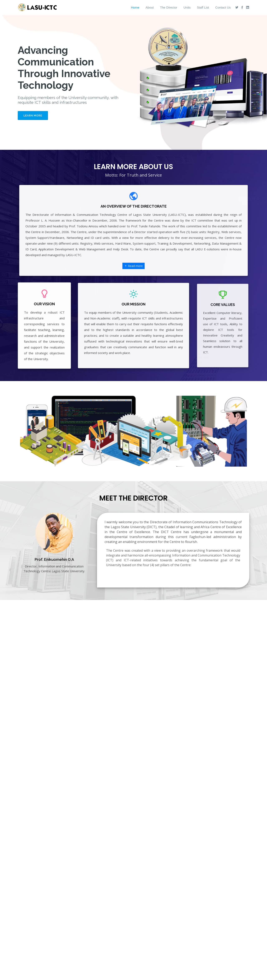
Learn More (33, 116)
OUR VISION (44, 312)
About (150, 7)
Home (135, 7)
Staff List (203, 7)
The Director (169, 7)
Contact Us (223, 7)
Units (187, 7)
